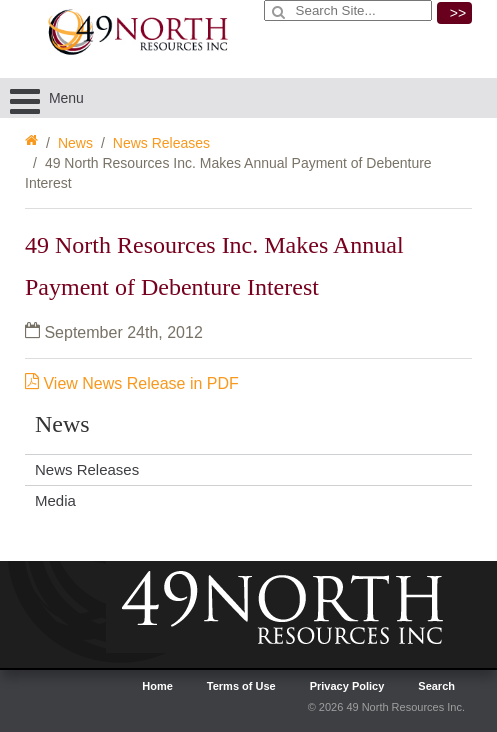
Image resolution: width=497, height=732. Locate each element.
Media (55, 500)
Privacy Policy (347, 686)
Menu (47, 98)
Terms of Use (241, 686)
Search (436, 686)
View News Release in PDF (132, 383)
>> (458, 13)
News (75, 143)
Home (157, 686)
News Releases (161, 143)
